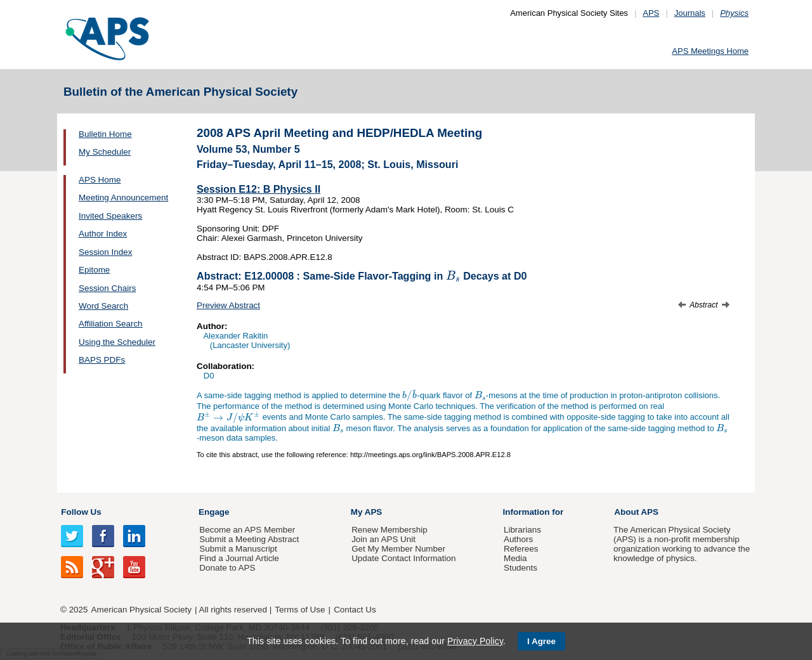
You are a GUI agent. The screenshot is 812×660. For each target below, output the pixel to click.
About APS (636, 512)
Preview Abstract (228, 305)
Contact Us (355, 610)
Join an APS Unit (383, 539)
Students (521, 568)
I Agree (541, 641)
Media (515, 558)
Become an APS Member (247, 530)
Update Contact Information (403, 558)
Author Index (103, 234)
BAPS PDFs (102, 360)
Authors (518, 539)
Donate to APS (227, 568)
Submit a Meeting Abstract (249, 539)
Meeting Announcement (123, 197)
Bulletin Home (105, 134)
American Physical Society (141, 610)
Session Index (105, 252)
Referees (521, 549)
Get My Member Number (398, 549)
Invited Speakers (110, 216)
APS (651, 13)
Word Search (103, 306)
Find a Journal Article (239, 558)
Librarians (522, 530)
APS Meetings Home (710, 51)
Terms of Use (300, 610)
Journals (690, 13)
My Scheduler (105, 152)
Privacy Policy (475, 641)
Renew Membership (390, 530)
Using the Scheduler (117, 342)
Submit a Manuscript (238, 549)
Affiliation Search (111, 324)
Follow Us (81, 512)
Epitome (94, 270)
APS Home (100, 180)
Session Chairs (107, 288)
